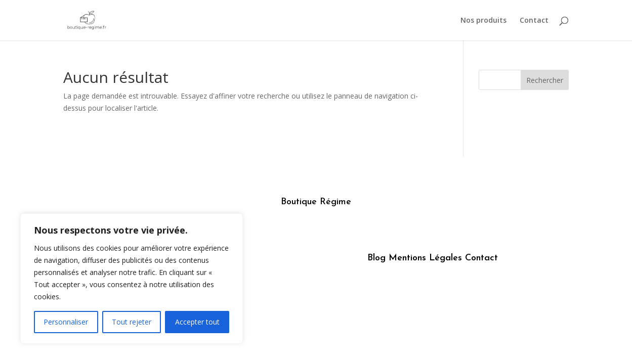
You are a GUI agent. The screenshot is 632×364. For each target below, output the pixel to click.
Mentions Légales (425, 258)
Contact (534, 21)
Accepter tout (197, 322)
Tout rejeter (132, 322)
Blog (376, 258)
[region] (132, 279)
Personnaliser (66, 322)
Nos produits (483, 21)
